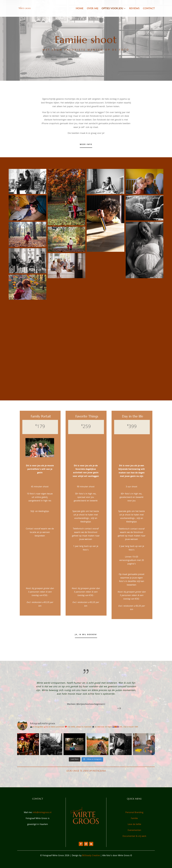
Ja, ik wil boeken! (86, 635)
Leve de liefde (134, 824)
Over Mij (93, 9)
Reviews (134, 9)
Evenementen (134, 830)
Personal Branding (134, 813)
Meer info (86, 145)
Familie (134, 819)
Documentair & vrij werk (134, 836)
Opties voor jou (112, 9)
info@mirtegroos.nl (42, 813)
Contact (149, 9)
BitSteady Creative (91, 856)
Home (80, 9)
